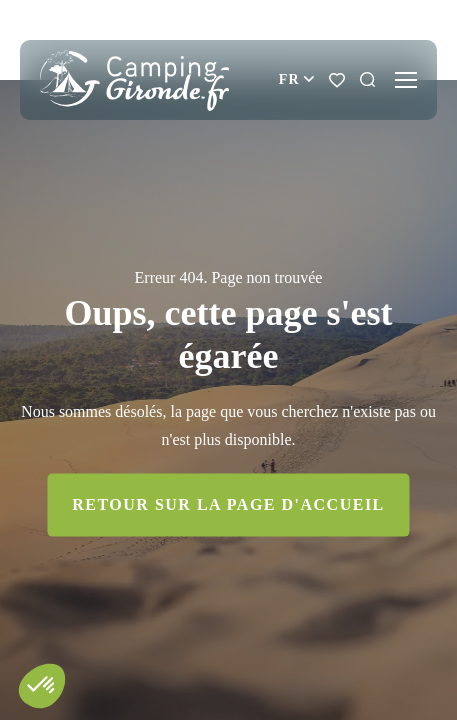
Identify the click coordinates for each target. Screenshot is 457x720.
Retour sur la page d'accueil (228, 504)
